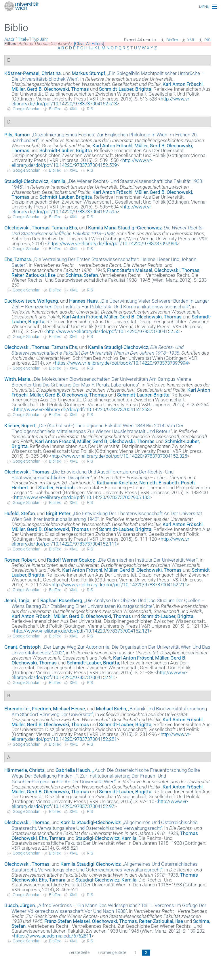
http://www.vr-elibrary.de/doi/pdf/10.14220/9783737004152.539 (82, 163)
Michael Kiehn (111, 709)
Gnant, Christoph (22, 647)
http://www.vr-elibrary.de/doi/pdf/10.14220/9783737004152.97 (100, 804)
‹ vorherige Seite (112, 952)
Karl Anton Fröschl (183, 84)
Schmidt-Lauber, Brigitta (125, 89)
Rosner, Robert (20, 560)
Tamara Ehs (64, 228)
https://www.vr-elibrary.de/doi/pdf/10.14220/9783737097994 (112, 243)
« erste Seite (79, 952)
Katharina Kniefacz (117, 483)
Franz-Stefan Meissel (67, 921)
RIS (207, 40)
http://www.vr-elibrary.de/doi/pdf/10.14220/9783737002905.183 (82, 497)
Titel (22, 39)
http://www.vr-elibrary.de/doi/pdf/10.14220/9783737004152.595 (82, 209)
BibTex (172, 40)
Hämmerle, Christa (24, 770)
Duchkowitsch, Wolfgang (31, 301)
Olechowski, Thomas (66, 89)
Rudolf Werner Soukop (71, 560)
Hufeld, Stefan (20, 513)
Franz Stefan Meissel (130, 270)
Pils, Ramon (17, 135)
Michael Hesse (69, 709)
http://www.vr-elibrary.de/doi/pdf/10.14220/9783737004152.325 (119, 456)
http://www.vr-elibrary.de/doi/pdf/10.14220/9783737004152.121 (82, 631)
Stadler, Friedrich (56, 488)
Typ (35, 39)
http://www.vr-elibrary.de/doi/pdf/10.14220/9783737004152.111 (101, 541)
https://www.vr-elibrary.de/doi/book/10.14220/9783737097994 (121, 363)
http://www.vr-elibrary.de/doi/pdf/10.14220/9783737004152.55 (113, 331)
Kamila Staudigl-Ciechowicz (118, 347)
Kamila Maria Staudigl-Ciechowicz (125, 228)
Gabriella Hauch (73, 770)
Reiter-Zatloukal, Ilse (34, 275)
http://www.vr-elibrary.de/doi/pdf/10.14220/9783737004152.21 (99, 675)
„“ (110, 304)
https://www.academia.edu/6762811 (53, 936)
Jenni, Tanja (17, 600)
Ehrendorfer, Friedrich (28, 709)
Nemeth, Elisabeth (159, 483)
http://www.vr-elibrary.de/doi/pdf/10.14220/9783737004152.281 (101, 737)
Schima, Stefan (82, 275)
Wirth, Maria (17, 379)
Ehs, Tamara (18, 259)
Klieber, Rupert (20, 426)
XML (191, 40)
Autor (9, 39)
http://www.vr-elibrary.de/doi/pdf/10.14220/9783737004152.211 (119, 585)
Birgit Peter (58, 513)
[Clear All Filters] (89, 44)
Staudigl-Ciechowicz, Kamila (35, 181)
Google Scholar (26, 109)
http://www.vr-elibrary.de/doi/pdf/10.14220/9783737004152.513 (101, 101)
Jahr (44, 39)
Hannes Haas (83, 301)
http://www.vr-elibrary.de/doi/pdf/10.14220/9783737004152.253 (82, 409)
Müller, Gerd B (27, 89)
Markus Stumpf (88, 73)
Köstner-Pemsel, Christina (33, 73)
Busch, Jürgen (20, 905)
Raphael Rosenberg (61, 600)
